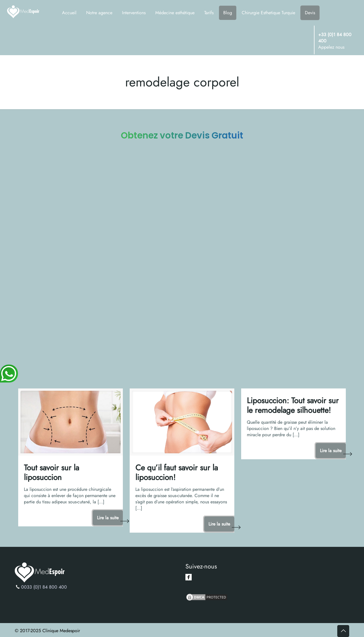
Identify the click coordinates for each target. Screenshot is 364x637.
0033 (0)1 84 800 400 (44, 587)
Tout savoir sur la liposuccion (51, 472)
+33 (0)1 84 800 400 (335, 38)
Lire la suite (108, 518)
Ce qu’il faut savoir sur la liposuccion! (177, 472)
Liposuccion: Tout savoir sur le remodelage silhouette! (293, 405)
